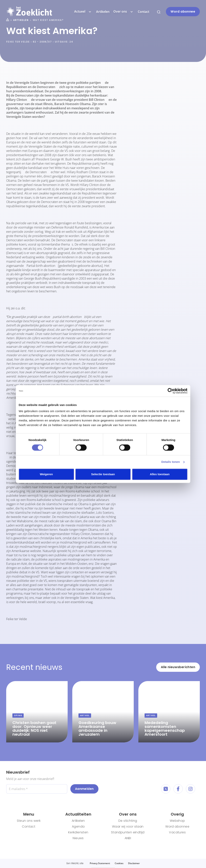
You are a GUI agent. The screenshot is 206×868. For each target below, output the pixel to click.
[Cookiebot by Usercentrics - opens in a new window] (170, 391)
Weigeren (46, 474)
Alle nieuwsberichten (178, 667)
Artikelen (103, 12)
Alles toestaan (160, 474)
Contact (144, 12)
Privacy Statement (100, 863)
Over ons (124, 12)
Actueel (83, 12)
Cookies (119, 863)
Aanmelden (84, 789)
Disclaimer (134, 863)
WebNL (75, 863)
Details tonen (171, 462)
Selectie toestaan (103, 474)
